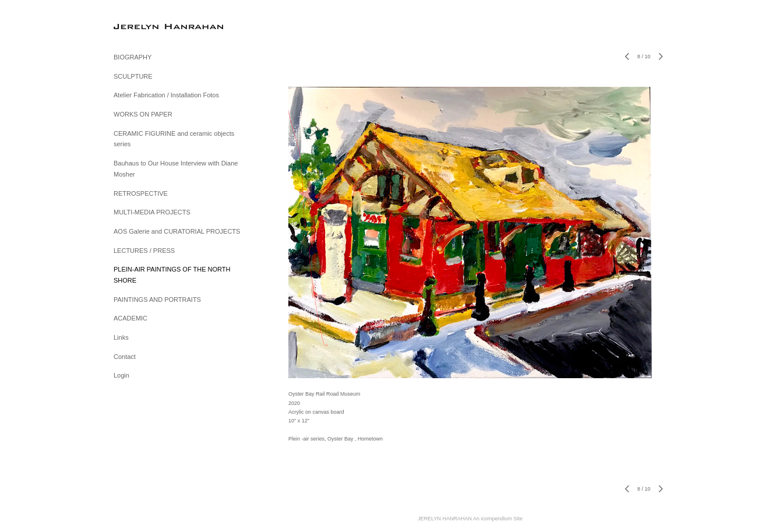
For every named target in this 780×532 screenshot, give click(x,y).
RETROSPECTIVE (141, 193)
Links (121, 337)
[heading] (143, 26)
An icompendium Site (498, 519)
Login (121, 375)
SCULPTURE (133, 76)
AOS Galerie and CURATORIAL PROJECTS (177, 231)
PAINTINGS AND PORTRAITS (157, 300)
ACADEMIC (130, 318)
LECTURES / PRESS (144, 251)
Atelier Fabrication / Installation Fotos (166, 95)
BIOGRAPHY (133, 57)
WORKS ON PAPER (143, 114)
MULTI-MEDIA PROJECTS (152, 212)
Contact (125, 357)
